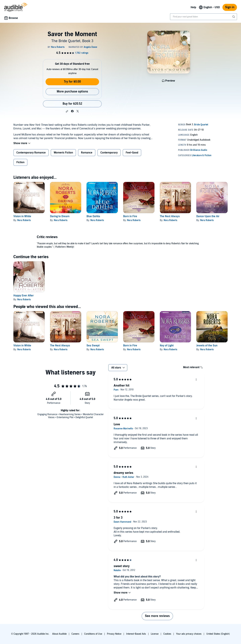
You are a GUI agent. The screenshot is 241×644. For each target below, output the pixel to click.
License (155, 634)
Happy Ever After (24, 296)
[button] (67, 111)
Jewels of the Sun (207, 346)
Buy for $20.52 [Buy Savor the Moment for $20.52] (72, 104)
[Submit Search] (234, 17)
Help (193, 7)
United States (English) (218, 634)
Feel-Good (132, 153)
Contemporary (109, 153)
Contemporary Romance (31, 153)
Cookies (167, 634)
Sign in (230, 7)
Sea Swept (93, 346)
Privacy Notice (114, 634)
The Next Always (170, 216)
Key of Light (167, 346)
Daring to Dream (60, 216)
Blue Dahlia (93, 216)
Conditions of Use (93, 634)
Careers (75, 634)
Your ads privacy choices (189, 634)
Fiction (20, 162)
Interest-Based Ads (136, 634)
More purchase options (72, 92)
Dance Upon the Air (208, 216)
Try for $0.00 (72, 82)
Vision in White (22, 216)
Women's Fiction (63, 153)
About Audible (59, 634)
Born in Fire (130, 216)
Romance (87, 153)
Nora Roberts (24, 220)
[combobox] (204, 17)
